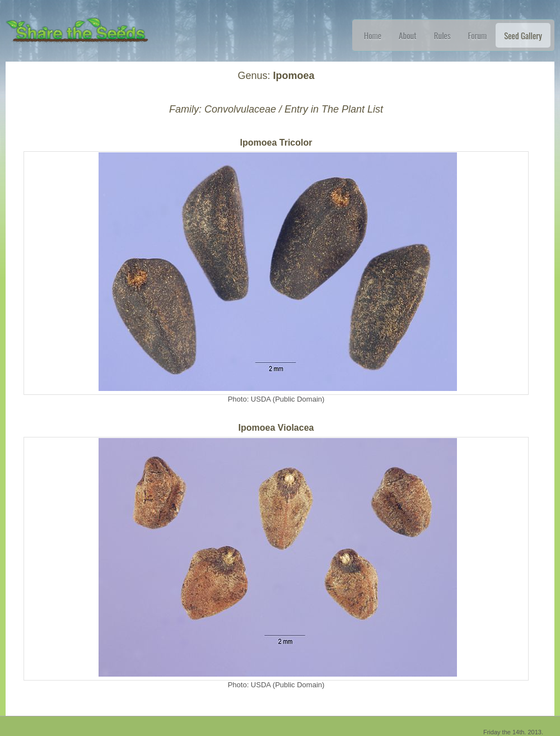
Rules (442, 35)
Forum (478, 35)
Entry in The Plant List (334, 109)
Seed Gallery (523, 35)
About (408, 35)
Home (373, 35)
